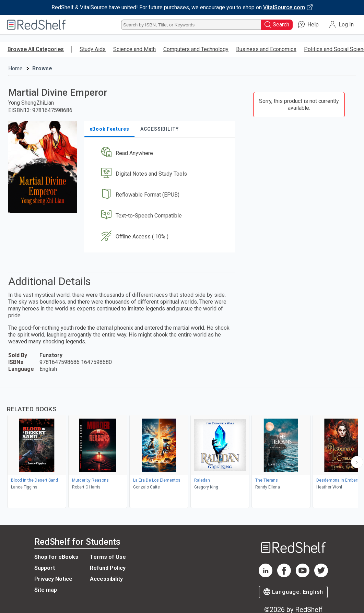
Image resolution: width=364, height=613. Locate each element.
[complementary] (182, 449)
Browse (42, 68)
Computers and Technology (196, 49)
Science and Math (134, 49)
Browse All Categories (36, 49)
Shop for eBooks (56, 557)
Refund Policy (108, 568)
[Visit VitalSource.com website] (182, 8)
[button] (161, 153)
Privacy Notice (53, 579)
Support (45, 568)
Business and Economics (266, 49)
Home (15, 68)
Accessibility (106, 579)
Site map (46, 590)
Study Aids (93, 49)
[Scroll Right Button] (357, 462)
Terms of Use (108, 557)
